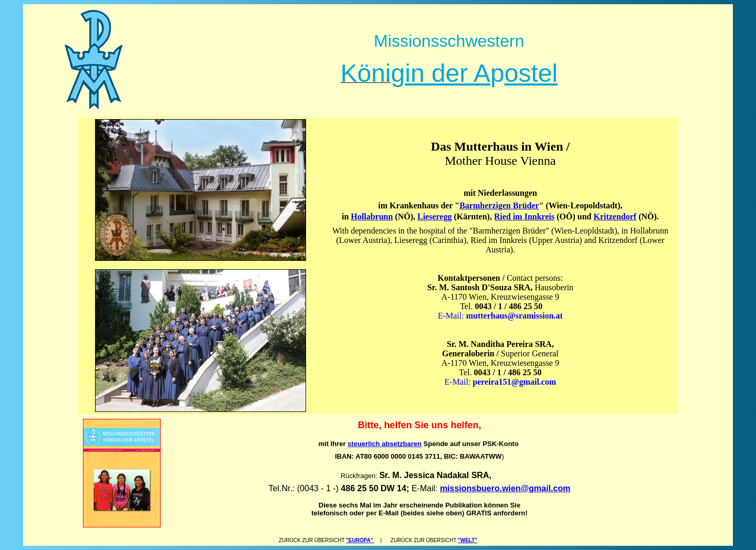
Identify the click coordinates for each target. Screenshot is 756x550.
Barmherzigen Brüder (499, 205)
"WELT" (468, 540)
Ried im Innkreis (524, 216)
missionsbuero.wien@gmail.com (505, 488)
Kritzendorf (615, 216)
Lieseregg (434, 216)
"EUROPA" (360, 540)
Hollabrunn (372, 216)
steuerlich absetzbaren (385, 444)
